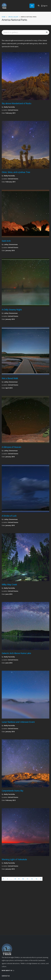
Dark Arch (6, 241)
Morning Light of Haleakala (14, 859)
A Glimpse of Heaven (11, 447)
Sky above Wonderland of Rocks (16, 103)
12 (32, 879)
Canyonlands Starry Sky (12, 791)
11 (27, 879)
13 (36, 879)
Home (4, 17)
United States (13, 110)
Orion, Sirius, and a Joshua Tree (16, 172)
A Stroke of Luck (9, 516)
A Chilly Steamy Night (12, 310)
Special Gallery (13, 17)
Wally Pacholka (9, 107)
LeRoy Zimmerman (11, 244)
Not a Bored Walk (10, 378)
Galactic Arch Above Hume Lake (16, 653)
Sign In (44, 6)
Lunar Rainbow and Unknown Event (18, 722)
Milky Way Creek (9, 584)
